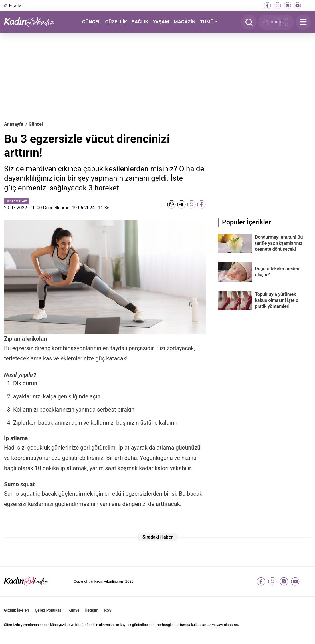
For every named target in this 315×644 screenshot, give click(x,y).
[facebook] (267, 6)
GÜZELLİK (116, 22)
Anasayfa (14, 124)
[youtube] (297, 6)
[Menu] (303, 22)
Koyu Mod (17, 6)
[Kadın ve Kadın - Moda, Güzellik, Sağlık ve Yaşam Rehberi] (33, 22)
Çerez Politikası (49, 610)
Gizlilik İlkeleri (17, 610)
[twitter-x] (277, 6)
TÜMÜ (207, 22)
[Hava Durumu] (276, 22)
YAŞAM (161, 22)
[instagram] (287, 6)
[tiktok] (307, 6)
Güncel (36, 124)
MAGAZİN (185, 22)
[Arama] (249, 22)
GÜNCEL (91, 22)
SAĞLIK (140, 22)
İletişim (92, 610)
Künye (74, 610)
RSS (108, 610)
